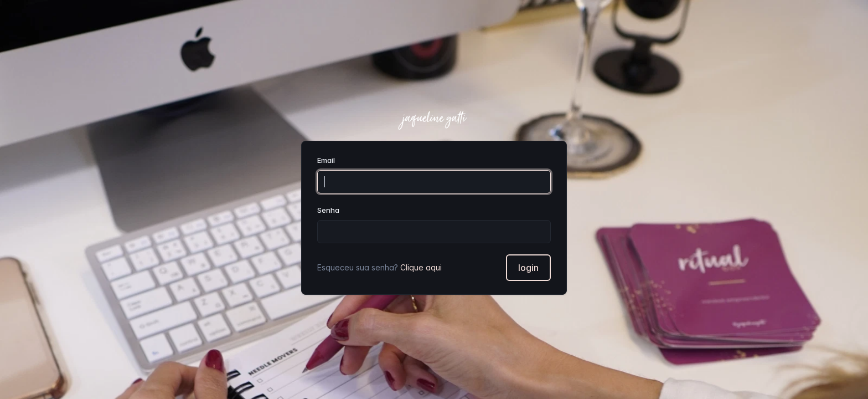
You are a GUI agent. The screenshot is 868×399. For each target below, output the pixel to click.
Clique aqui (421, 267)
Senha (328, 210)
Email (326, 160)
